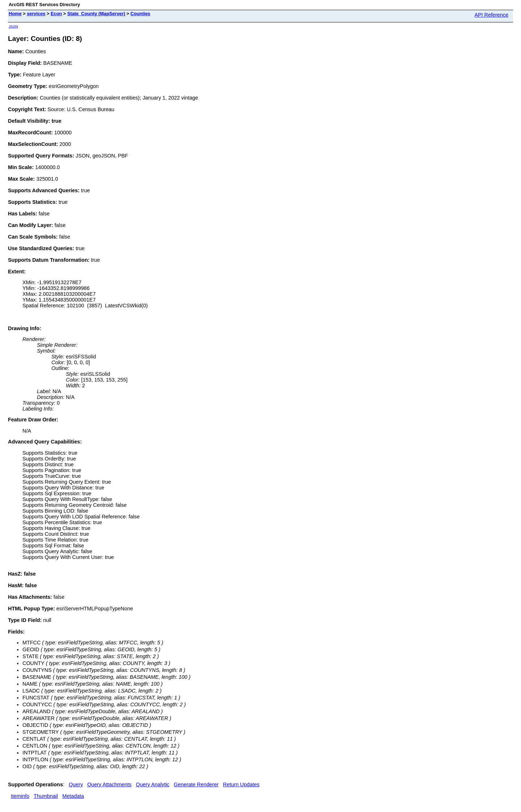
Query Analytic (153, 784)
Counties (140, 14)
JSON (13, 26)
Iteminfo (20, 796)
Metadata (73, 796)
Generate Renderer (196, 784)
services (36, 14)
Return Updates (241, 784)
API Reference (491, 15)
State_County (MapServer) (96, 14)
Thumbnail (46, 796)
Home (15, 14)
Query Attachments (109, 784)
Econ (56, 14)
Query (76, 784)
